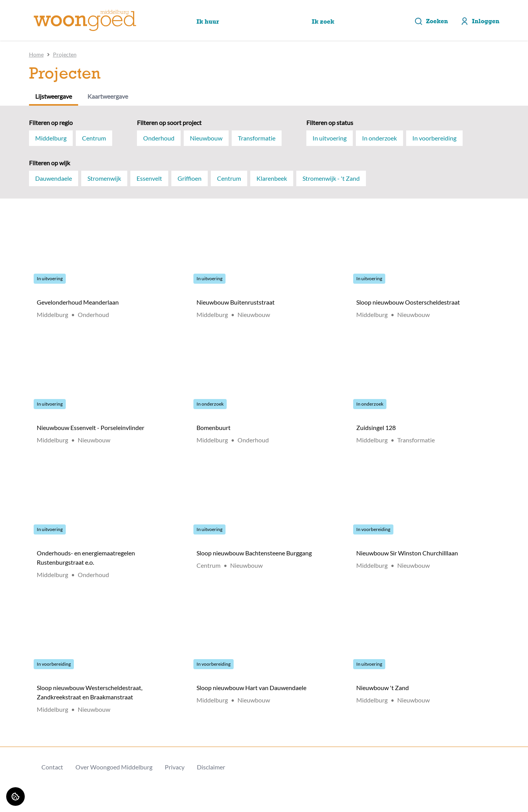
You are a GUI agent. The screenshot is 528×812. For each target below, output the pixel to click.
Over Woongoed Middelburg (114, 767)
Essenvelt (149, 178)
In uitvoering (330, 138)
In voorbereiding (434, 138)
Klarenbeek (272, 178)
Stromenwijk (104, 178)
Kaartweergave (108, 96)
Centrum (94, 138)
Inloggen (480, 21)
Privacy (175, 767)
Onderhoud (159, 138)
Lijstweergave (54, 96)
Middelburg (51, 138)
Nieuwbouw (206, 138)
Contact (52, 767)
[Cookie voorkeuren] (15, 797)
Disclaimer (211, 767)
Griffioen (190, 178)
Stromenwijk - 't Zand (331, 178)
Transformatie (257, 138)
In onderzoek (379, 138)
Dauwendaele (54, 178)
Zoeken (431, 21)
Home (36, 54)
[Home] (85, 21)
